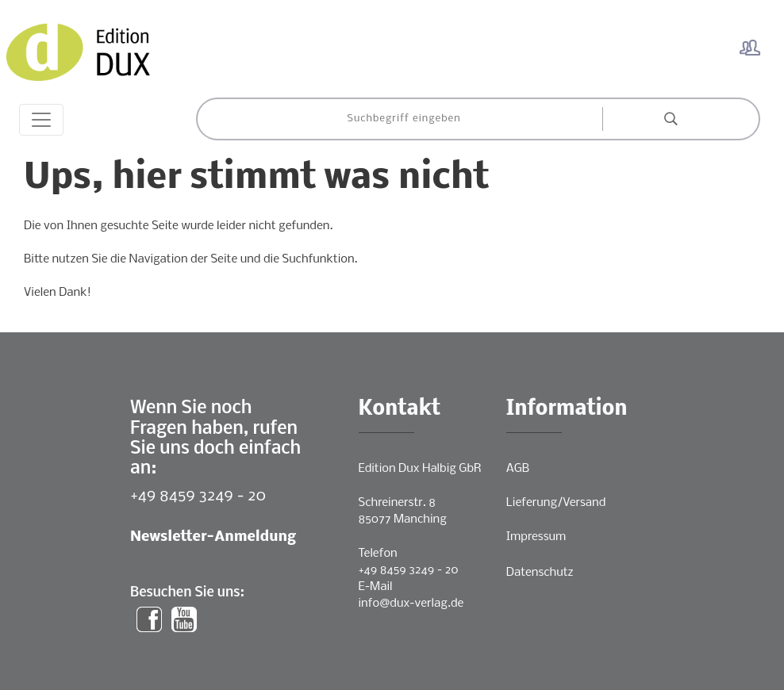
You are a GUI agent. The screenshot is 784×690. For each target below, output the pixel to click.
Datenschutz (540, 573)
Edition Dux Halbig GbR (420, 469)
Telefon (378, 554)
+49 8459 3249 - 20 (198, 496)
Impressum (536, 537)
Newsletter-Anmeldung (213, 537)
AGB (518, 469)
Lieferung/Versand (556, 503)
